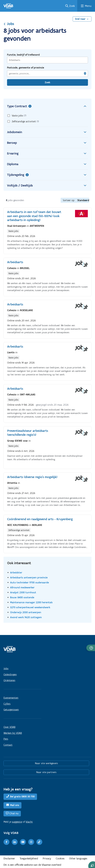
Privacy (47, 858)
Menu (88, 6)
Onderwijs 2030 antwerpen (26, 612)
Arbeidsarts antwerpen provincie (29, 577)
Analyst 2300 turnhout (23, 592)
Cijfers (7, 704)
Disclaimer (9, 858)
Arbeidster (16, 572)
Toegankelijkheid (29, 858)
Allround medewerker (22, 587)
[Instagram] (31, 842)
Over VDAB (9, 727)
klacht (29, 822)
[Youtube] (23, 842)
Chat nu (14, 813)
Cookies (60, 858)
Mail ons (15, 805)
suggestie (17, 822)
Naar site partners (46, 772)
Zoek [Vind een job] (47, 82)
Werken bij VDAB (13, 733)
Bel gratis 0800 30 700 (22, 796)
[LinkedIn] (15, 842)
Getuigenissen (11, 710)
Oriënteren (9, 680)
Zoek (72, 6)
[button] (91, 648)
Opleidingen (10, 674)
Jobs (9, 24)
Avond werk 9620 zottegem (26, 617)
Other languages (78, 858)
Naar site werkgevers (46, 763)
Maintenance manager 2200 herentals (31, 602)
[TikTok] (39, 842)
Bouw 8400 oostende (22, 597)
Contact (8, 745)
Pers (6, 739)
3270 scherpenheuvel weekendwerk (30, 607)
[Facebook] (6, 842)
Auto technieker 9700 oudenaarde (30, 582)
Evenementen (11, 698)
